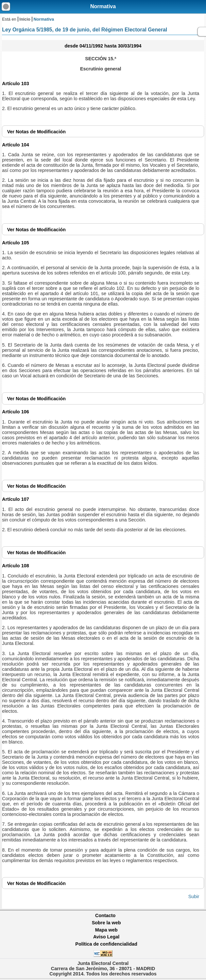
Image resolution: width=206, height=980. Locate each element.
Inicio (25, 19)
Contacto (105, 915)
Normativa (103, 6)
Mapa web (106, 930)
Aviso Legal (106, 937)
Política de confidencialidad (106, 944)
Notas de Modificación (36, 132)
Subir (194, 896)
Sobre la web (106, 923)
